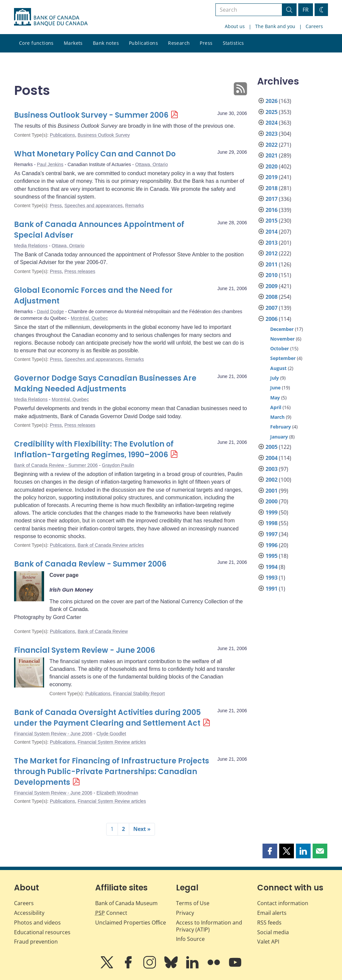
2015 (272, 221)
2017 (272, 199)
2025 (272, 112)
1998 (272, 523)
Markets (73, 43)
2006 (272, 319)
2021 (272, 155)
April (276, 407)
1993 (272, 578)
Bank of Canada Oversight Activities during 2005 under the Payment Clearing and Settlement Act (107, 718)
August (278, 368)
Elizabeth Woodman (117, 793)
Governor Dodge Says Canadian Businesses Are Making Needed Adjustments (105, 384)
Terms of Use (193, 903)
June (275, 388)
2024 (272, 123)
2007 (272, 308)
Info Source (190, 939)
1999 (272, 512)
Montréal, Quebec (89, 318)
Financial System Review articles (112, 742)
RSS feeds (269, 923)
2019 (272, 177)
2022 (272, 145)
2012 (272, 253)
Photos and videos (37, 923)
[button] (270, 851)
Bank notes (106, 43)
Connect (111, 913)
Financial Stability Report (139, 694)
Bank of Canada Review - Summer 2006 (56, 465)
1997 (272, 534)
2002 (272, 480)
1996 (272, 545)
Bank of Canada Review (103, 631)
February (281, 427)
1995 (272, 556)
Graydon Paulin (118, 465)
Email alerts (272, 913)
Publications (143, 43)
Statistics (233, 43)
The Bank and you (275, 26)
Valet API (268, 942)
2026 (272, 101)
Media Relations (31, 246)
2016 (272, 210)
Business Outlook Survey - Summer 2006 (91, 115)
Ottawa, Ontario (152, 164)
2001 (272, 491)
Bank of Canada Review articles (111, 545)
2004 (272, 458)
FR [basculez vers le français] (306, 10)
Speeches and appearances (94, 206)
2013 (272, 243)
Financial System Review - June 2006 (84, 650)
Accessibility (29, 913)
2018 (272, 188)
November (282, 339)
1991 (272, 589)
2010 (272, 275)
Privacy (185, 913)
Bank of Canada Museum (126, 903)
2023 (272, 134)
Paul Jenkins (50, 164)
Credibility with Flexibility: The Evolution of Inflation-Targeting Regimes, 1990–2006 (94, 449)
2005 (272, 447)
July (275, 378)
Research (179, 43)
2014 (272, 232)
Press (206, 43)
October (280, 348)
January (279, 437)
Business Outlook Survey (104, 135)
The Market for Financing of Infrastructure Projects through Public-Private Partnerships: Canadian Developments (112, 772)
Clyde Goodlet (111, 734)
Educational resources (42, 932)
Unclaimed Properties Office (131, 923)
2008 (272, 297)
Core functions (36, 43)
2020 (272, 166)
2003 (272, 469)
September (283, 358)
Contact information (283, 903)
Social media (273, 932)
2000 (272, 501)
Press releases (80, 271)
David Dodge (50, 312)
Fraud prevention (36, 942)
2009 (272, 286)
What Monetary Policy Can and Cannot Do (95, 154)
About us (235, 26)
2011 (272, 264)
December (282, 329)
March (277, 417)
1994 (272, 567)
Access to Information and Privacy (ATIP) (209, 926)
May (275, 398)
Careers (314, 26)
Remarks (135, 206)
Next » (142, 829)
